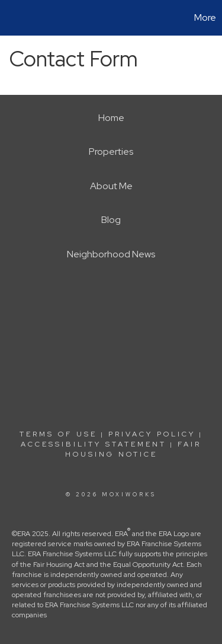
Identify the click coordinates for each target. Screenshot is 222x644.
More (205, 17)
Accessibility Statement (94, 444)
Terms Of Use (58, 434)
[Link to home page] (11, 18)
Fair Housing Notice (133, 449)
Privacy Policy (152, 434)
